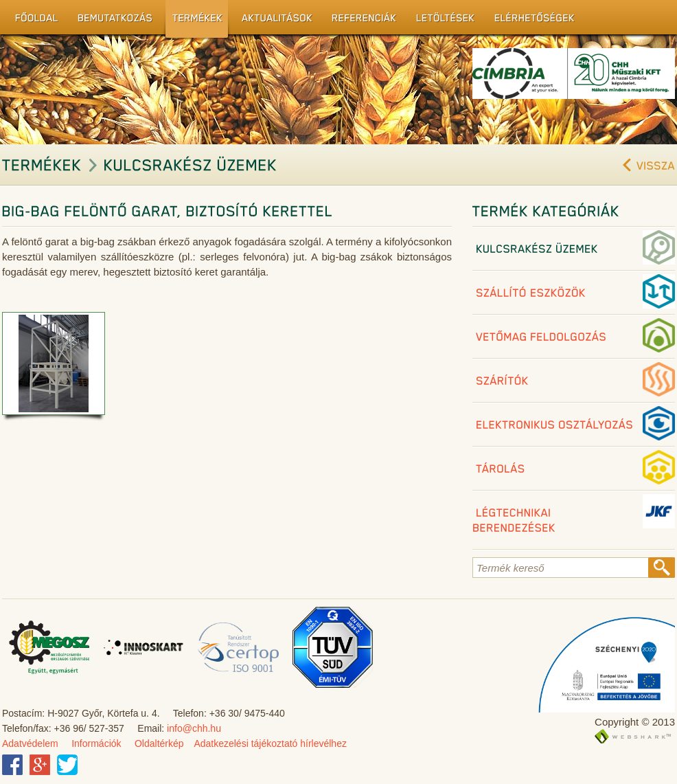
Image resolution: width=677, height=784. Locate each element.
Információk (96, 743)
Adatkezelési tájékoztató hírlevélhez (270, 743)
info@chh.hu (194, 728)
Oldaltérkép (159, 743)
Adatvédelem (30, 743)
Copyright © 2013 (635, 722)
